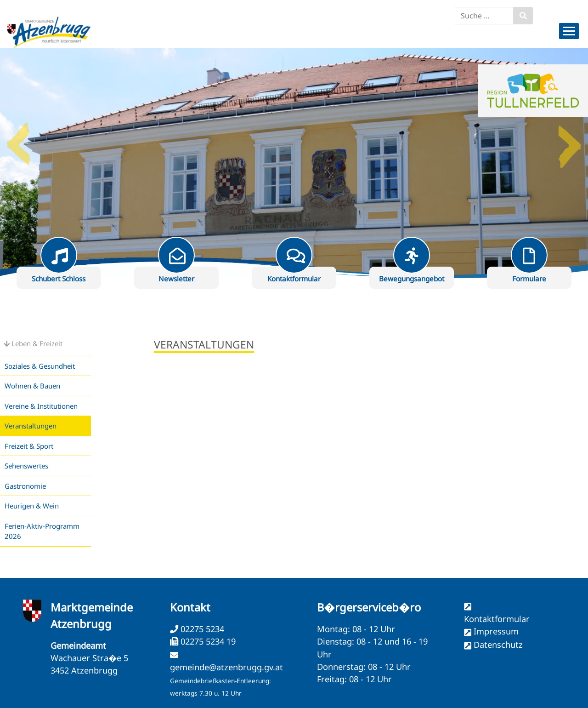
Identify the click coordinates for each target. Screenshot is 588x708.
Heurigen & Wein (32, 506)
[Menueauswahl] (569, 31)
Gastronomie (25, 486)
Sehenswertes (26, 466)
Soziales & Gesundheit (40, 366)
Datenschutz (498, 645)
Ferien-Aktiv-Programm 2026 (42, 531)
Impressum (496, 631)
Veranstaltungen (31, 426)
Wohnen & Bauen (32, 386)
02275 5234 (201, 629)
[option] (294, 163)
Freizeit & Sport (29, 446)
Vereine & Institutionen (41, 406)
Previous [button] (18, 140)
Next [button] (570, 140)
